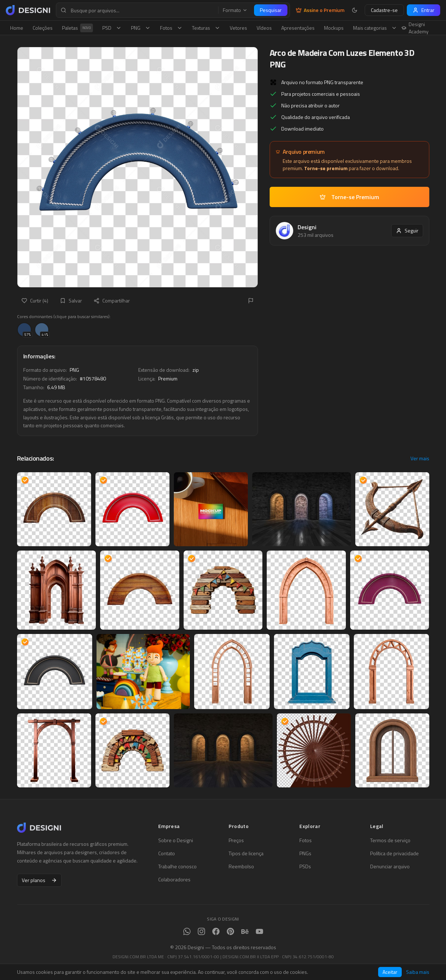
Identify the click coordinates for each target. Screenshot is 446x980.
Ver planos (39, 880)
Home (17, 28)
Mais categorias (375, 28)
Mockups (334, 28)
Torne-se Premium (349, 197)
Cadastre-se (384, 10)
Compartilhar (112, 300)
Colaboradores (174, 880)
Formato (235, 10)
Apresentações (298, 28)
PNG (141, 28)
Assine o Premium (320, 10)
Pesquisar (271, 10)
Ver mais (420, 458)
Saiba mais (418, 972)
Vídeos (264, 28)
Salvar (71, 300)
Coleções (43, 28)
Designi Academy (415, 28)
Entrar (424, 10)
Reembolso (241, 866)
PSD (112, 28)
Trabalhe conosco (177, 866)
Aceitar (390, 972)
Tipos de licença (246, 853)
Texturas (206, 28)
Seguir (407, 230)
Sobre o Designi (176, 840)
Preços (236, 840)
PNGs (305, 853)
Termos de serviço (390, 840)
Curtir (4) (35, 300)
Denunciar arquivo (390, 866)
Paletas (77, 28)
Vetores (238, 28)
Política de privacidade (394, 853)
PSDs (305, 866)
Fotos (171, 28)
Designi (307, 227)
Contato (167, 853)
